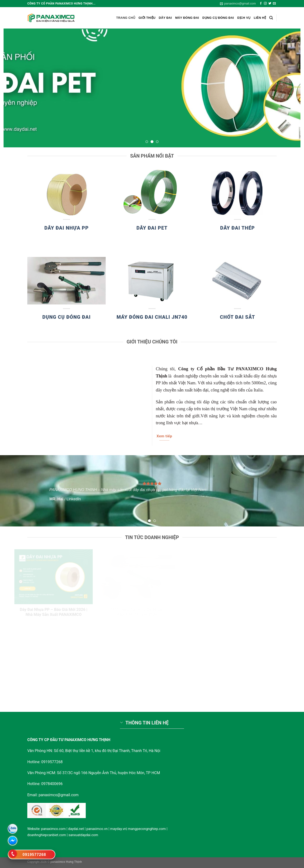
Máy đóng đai (187, 18)
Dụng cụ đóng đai (218, 18)
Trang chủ (126, 18)
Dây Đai (165, 18)
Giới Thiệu (147, 18)
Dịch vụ (244, 18)
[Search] (271, 18)
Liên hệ (260, 18)
